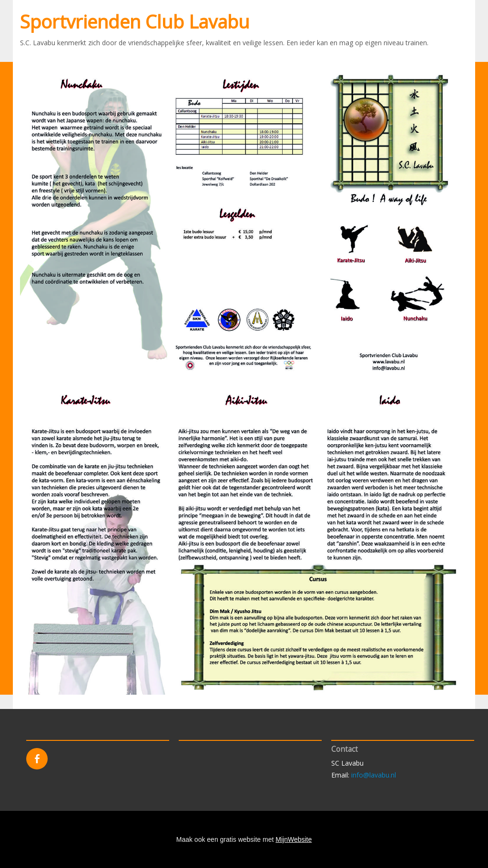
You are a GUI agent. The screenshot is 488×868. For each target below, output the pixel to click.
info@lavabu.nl (374, 775)
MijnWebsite (294, 839)
